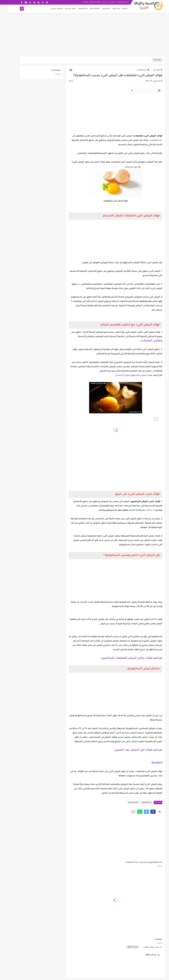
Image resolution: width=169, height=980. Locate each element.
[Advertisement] (84, 36)
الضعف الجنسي (49, 9)
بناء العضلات (75, 9)
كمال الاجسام (62, 9)
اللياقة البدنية (87, 9)
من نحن (97, 2)
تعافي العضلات (143, 341)
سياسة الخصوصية (115, 2)
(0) (63, 81)
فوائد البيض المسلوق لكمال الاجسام (126, 375)
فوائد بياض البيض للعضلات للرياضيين (119, 658)
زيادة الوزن (108, 9)
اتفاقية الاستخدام (88, 2)
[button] (145, 812)
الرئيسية (150, 70)
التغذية (117, 9)
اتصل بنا (104, 2)
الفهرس (78, 2)
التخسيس (98, 9)
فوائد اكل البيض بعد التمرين (125, 750)
